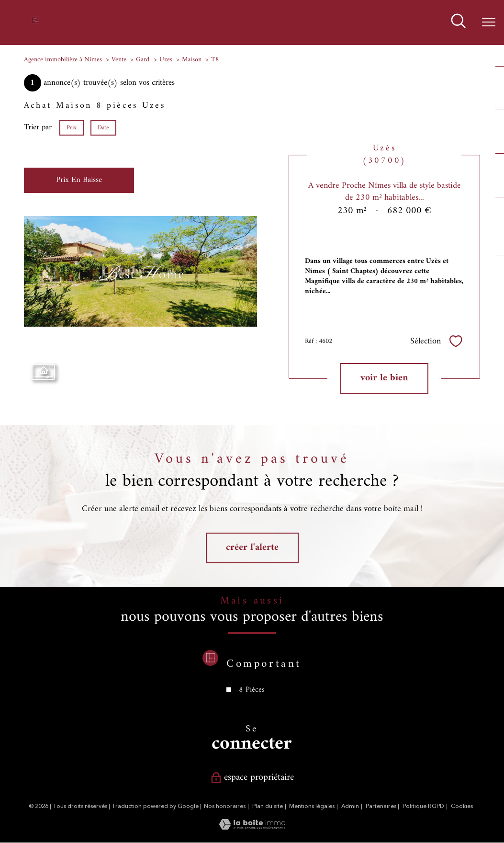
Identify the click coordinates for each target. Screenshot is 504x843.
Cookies (462, 807)
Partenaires (381, 806)
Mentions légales (312, 806)
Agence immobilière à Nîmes (63, 60)
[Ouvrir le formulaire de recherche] (458, 22)
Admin (350, 806)
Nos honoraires (225, 806)
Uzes (166, 60)
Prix (72, 128)
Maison (192, 60)
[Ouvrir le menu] (489, 23)
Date (103, 128)
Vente (119, 60)
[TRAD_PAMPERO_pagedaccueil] (35, 22)
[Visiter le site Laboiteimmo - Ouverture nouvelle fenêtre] (252, 828)
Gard (143, 60)
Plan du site (268, 806)
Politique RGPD (423, 806)
